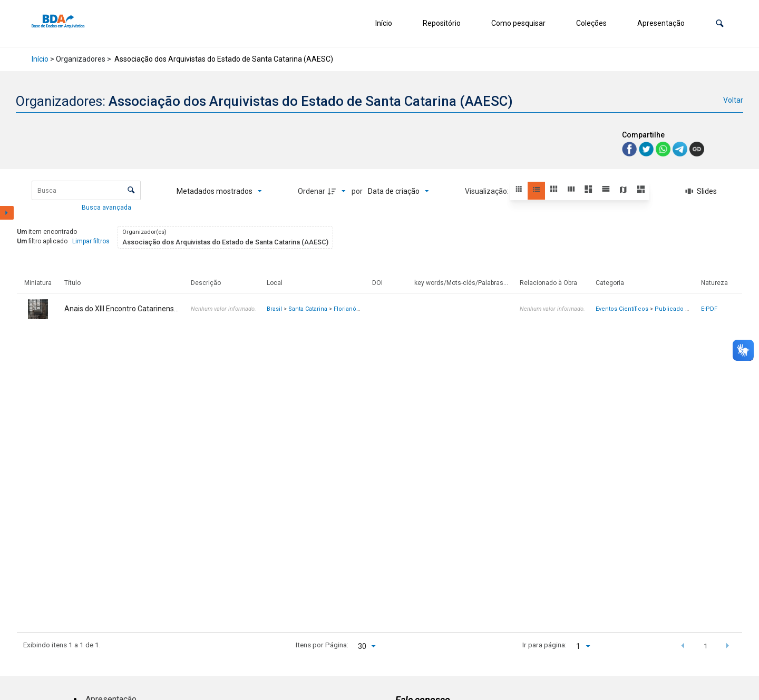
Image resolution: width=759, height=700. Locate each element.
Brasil (274, 309)
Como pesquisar (518, 23)
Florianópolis (352, 309)
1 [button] (706, 646)
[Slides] (702, 191)
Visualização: (488, 191)
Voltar (733, 100)
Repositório (442, 23)
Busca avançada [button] (107, 208)
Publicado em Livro (682, 309)
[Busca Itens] (86, 190)
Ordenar (312, 191)
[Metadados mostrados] (219, 191)
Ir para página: (544, 645)
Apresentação (661, 23)
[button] (720, 23)
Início (384, 23)
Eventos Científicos (622, 309)
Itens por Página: (322, 645)
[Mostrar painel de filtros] (7, 213)
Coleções (591, 23)
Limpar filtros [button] (91, 241)
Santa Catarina (308, 309)
